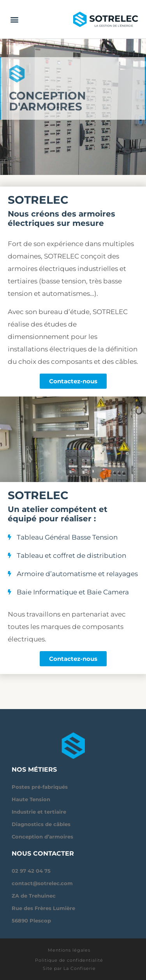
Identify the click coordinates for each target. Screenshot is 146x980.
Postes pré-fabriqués (40, 787)
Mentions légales (69, 950)
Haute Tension (31, 799)
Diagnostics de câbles (41, 824)
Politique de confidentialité (69, 960)
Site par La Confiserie (69, 968)
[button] (14, 19)
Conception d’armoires (42, 837)
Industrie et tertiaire (39, 812)
